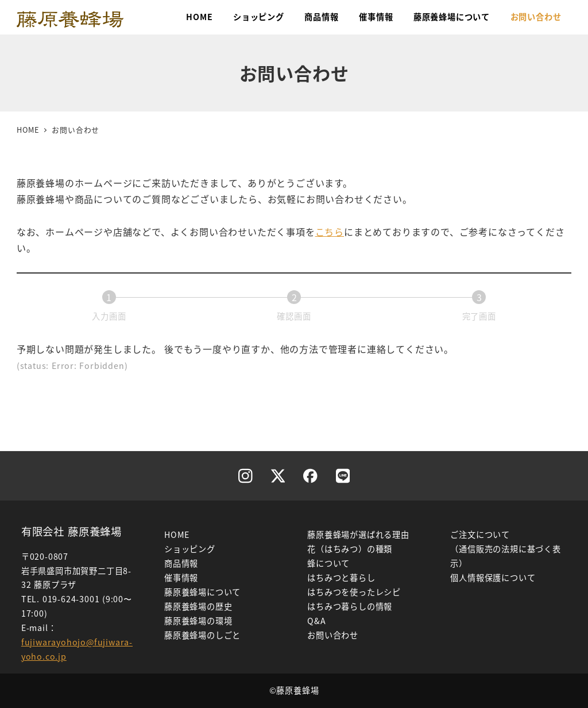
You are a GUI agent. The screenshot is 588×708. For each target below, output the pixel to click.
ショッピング (190, 549)
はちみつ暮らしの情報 (350, 606)
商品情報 (181, 563)
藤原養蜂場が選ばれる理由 (358, 534)
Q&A (316, 621)
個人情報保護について (493, 578)
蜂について (328, 563)
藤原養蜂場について (202, 592)
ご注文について (480, 534)
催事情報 (181, 578)
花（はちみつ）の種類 (350, 549)
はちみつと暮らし (341, 578)
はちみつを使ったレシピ (354, 592)
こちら (330, 232)
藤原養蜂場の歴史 (198, 606)
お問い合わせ (333, 635)
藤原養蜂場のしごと (202, 635)
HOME (177, 534)
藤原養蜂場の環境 (198, 621)
